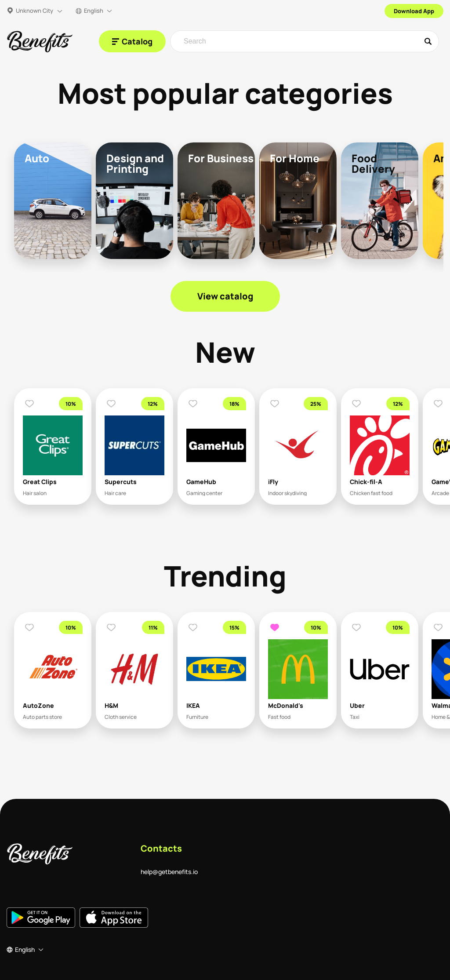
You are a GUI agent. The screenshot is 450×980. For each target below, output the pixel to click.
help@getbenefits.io (169, 872)
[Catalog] (132, 41)
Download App (414, 11)
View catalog (225, 296)
